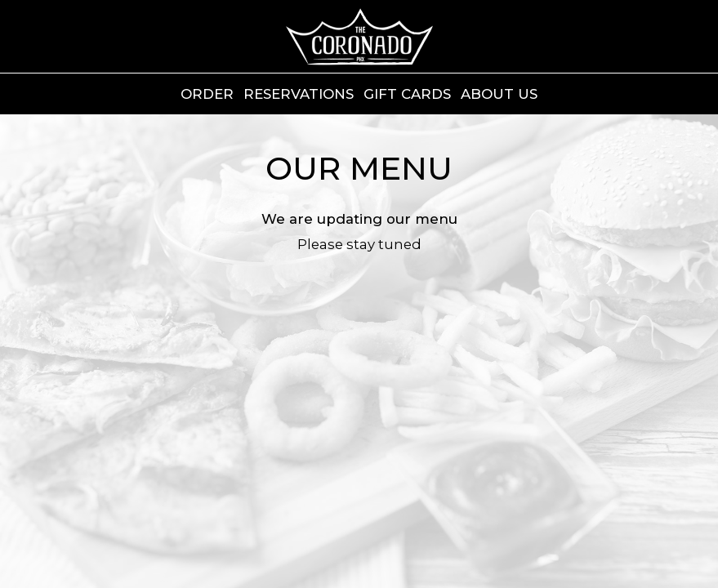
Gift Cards (407, 94)
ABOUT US (499, 94)
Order (207, 94)
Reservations (299, 94)
